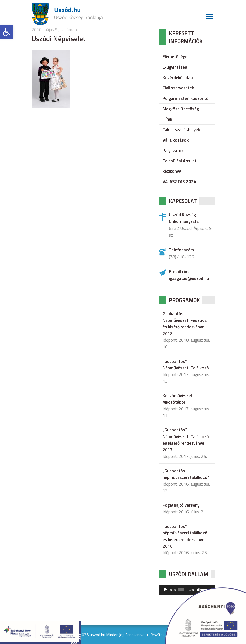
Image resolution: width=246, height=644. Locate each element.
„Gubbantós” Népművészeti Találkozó (186, 365)
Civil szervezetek (178, 88)
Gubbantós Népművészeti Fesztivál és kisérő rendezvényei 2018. (185, 324)
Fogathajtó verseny (181, 505)
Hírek (167, 119)
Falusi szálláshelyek (181, 130)
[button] (7, 32)
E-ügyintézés (175, 67)
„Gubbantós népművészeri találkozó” (186, 474)
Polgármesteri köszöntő (185, 98)
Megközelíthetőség (181, 109)
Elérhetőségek (176, 57)
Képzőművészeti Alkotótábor (178, 399)
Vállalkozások (176, 140)
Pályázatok (173, 151)
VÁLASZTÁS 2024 (179, 182)
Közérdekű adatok (180, 78)
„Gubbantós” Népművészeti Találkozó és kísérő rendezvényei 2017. (186, 440)
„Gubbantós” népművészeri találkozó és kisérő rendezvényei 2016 (185, 536)
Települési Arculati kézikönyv (180, 166)
